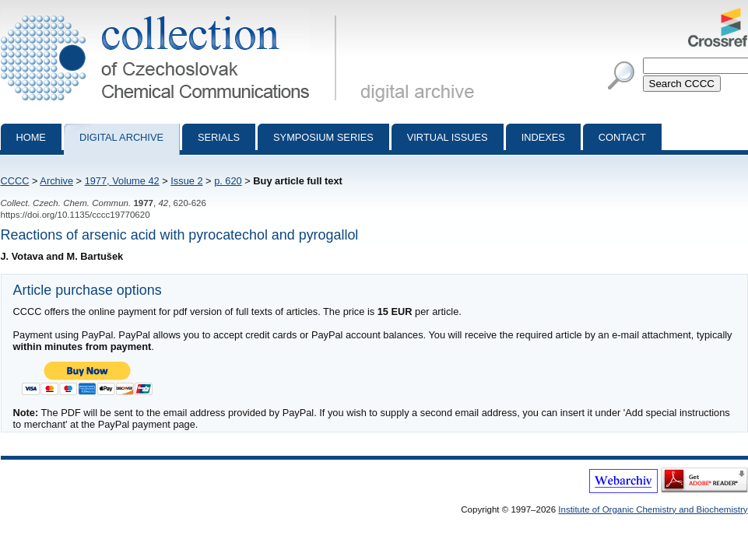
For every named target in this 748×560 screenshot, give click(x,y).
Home (31, 137)
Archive (56, 181)
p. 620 (228, 181)
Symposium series (323, 137)
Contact (622, 137)
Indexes (543, 137)
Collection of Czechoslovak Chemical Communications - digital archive (172, 14)
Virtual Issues (448, 137)
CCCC (15, 181)
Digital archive (121, 137)
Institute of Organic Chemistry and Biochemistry (653, 509)
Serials (219, 137)
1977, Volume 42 (122, 181)
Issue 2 (186, 181)
